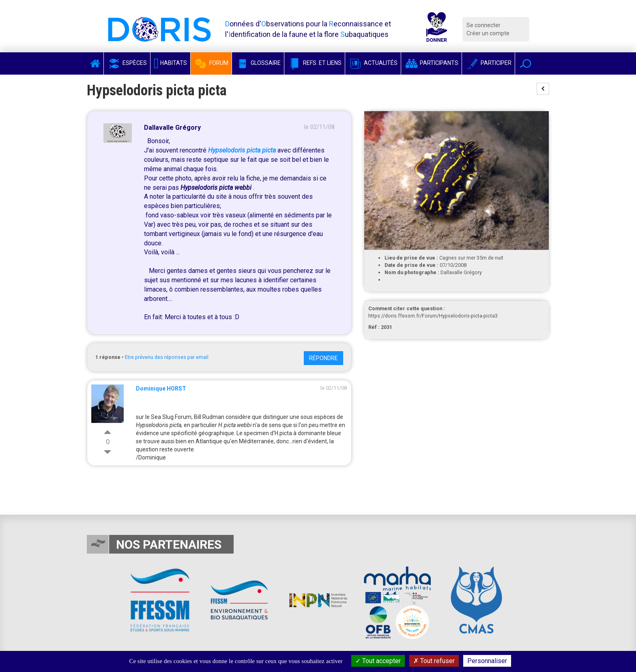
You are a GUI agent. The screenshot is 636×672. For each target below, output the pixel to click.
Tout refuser (434, 661)
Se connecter (483, 25)
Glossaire (258, 63)
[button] (525, 63)
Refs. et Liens (315, 63)
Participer (488, 63)
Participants (431, 63)
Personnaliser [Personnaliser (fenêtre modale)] (487, 661)
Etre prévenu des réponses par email (167, 357)
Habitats (170, 63)
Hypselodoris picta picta (242, 150)
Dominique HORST (161, 389)
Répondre (323, 358)
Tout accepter (378, 661)
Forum (211, 63)
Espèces (127, 63)
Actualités (373, 63)
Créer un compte (488, 33)
